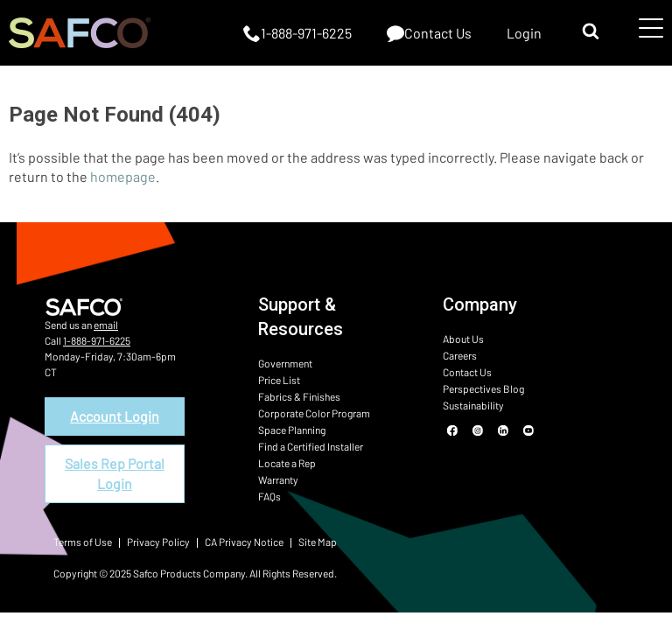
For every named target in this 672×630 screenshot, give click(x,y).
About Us (463, 339)
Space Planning (292, 430)
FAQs (269, 496)
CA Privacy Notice (244, 542)
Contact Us (467, 372)
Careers (460, 355)
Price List (279, 380)
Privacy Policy (158, 542)
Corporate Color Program (314, 413)
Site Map (318, 542)
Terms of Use (83, 542)
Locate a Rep (287, 463)
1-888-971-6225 (97, 340)
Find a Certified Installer (311, 446)
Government (285, 363)
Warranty (278, 479)
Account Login (115, 416)
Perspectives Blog (483, 388)
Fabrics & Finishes (299, 396)
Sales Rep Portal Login (115, 473)
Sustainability (473, 405)
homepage (123, 176)
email (106, 325)
